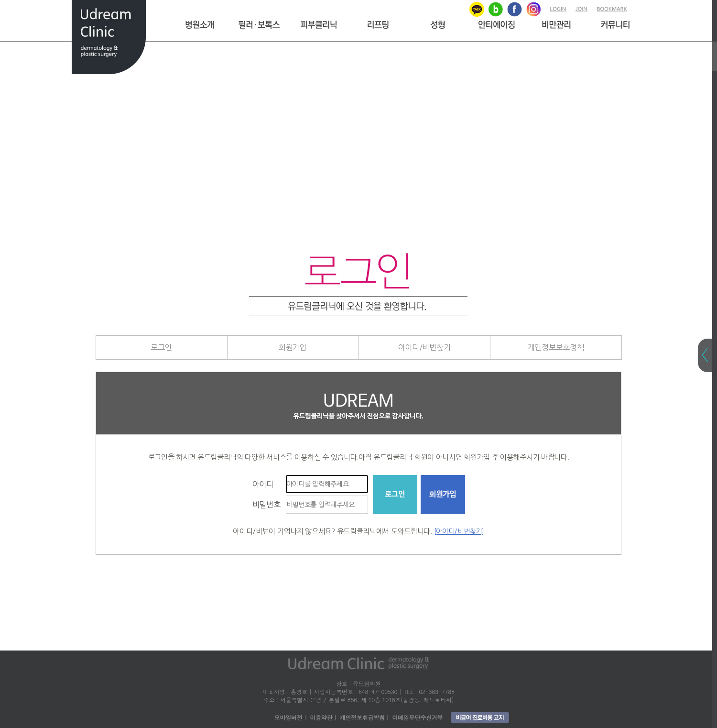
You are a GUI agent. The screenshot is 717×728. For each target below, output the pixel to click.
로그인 (161, 347)
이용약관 (321, 717)
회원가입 (293, 347)
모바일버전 (288, 717)
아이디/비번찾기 (424, 347)
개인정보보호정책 (556, 347)
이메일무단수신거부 (417, 717)
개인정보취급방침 (362, 717)
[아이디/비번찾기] (459, 531)
